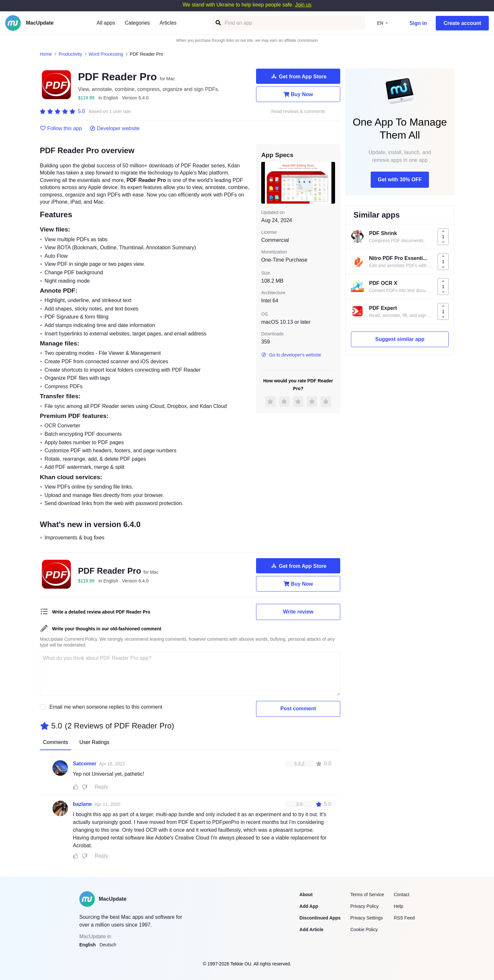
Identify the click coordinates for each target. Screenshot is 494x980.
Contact (401, 895)
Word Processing (106, 54)
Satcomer (85, 764)
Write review (298, 612)
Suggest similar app (400, 339)
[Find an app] (218, 23)
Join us (303, 5)
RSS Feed (404, 918)
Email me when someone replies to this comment (106, 707)
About (306, 895)
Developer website (115, 129)
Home (46, 54)
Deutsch (108, 945)
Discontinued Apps (320, 918)
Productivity (70, 54)
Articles (168, 23)
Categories (137, 23)
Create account (462, 23)
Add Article (311, 929)
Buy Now (298, 94)
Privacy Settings (366, 918)
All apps (106, 23)
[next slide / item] (331, 183)
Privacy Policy (364, 906)
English (88, 945)
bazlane (82, 804)
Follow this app (61, 129)
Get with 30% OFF (400, 180)
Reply (101, 787)
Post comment (298, 709)
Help (398, 906)
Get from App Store (298, 76)
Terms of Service (367, 895)
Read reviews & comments (298, 112)
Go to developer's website (291, 355)
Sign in (418, 23)
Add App (309, 906)
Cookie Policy (364, 929)
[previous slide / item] (266, 183)
